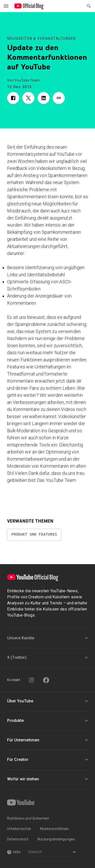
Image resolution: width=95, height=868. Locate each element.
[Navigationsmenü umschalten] (6, 6)
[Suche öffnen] (89, 6)
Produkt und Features (34, 534)
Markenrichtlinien (55, 829)
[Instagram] (31, 680)
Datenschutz (18, 839)
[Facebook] (46, 680)
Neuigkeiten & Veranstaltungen (42, 38)
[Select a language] (52, 852)
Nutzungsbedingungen (56, 839)
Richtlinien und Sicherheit (28, 818)
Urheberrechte (19, 829)
